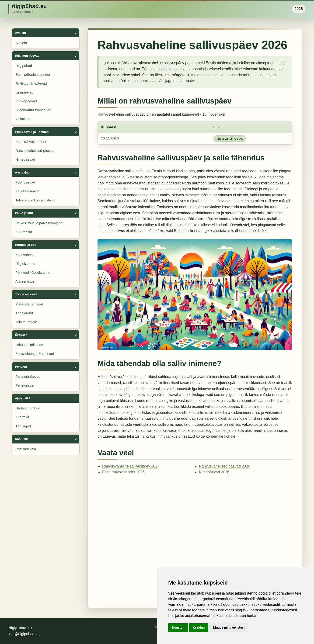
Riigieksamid (25, 264)
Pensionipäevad (28, 376)
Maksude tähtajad (29, 304)
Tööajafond (24, 313)
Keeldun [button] (199, 627)
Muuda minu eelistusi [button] (229, 627)
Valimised (23, 119)
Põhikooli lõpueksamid (33, 272)
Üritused (21, 335)
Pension (21, 367)
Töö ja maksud (26, 294)
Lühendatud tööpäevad (33, 110)
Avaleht (21, 33)
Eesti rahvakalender (31, 142)
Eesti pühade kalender (33, 74)
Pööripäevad (25, 182)
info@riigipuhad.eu (24, 634)
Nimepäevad (25, 159)
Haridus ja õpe (26, 245)
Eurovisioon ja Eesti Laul (35, 354)
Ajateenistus (25, 281)
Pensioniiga (24, 385)
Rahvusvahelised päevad (35, 151)
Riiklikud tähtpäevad (31, 83)
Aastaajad (22, 172)
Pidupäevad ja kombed (32, 132)
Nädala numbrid (28, 408)
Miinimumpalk (26, 322)
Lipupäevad (24, 92)
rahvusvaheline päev (230, 139)
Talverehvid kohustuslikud (35, 200)
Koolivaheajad (26, 255)
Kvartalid (22, 417)
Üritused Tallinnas (29, 345)
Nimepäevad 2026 (214, 472)
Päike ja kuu (24, 213)
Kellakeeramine (28, 191)
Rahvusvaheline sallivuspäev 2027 (131, 466)
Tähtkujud (23, 426)
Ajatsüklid (22, 398)
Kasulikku (22, 439)
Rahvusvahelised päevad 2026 (225, 466)
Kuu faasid (24, 232)
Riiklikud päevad (27, 56)
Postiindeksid (26, 449)
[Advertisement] (195, 540)
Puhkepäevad (26, 101)
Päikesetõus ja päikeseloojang (39, 223)
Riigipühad (24, 66)
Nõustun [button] (178, 627)
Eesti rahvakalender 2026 (123, 472)
